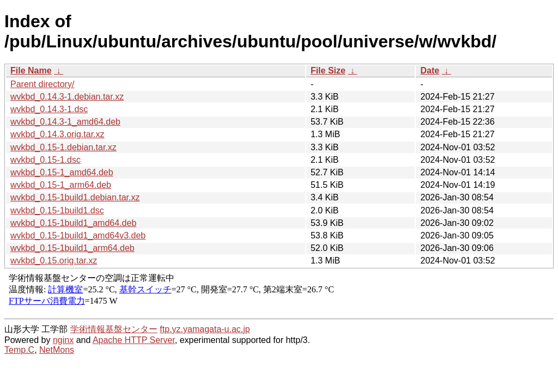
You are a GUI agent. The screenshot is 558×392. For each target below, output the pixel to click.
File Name (31, 71)
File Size (328, 71)
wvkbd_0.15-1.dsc (46, 160)
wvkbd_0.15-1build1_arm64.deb (72, 248)
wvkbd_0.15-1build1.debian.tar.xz (75, 197)
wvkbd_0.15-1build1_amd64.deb (73, 223)
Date (430, 71)
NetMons (57, 350)
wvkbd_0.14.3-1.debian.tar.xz (67, 97)
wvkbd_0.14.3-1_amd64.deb (65, 122)
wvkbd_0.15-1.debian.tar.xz (63, 147)
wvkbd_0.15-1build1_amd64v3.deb (78, 235)
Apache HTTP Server (134, 340)
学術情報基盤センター (114, 329)
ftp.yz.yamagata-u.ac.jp (205, 329)
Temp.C (19, 350)
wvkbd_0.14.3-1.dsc (49, 109)
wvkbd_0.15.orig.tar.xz (54, 261)
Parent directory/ (42, 84)
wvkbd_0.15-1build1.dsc (57, 210)
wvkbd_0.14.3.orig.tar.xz (57, 134)
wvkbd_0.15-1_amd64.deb (62, 172)
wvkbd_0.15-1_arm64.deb (61, 185)
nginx (63, 340)
